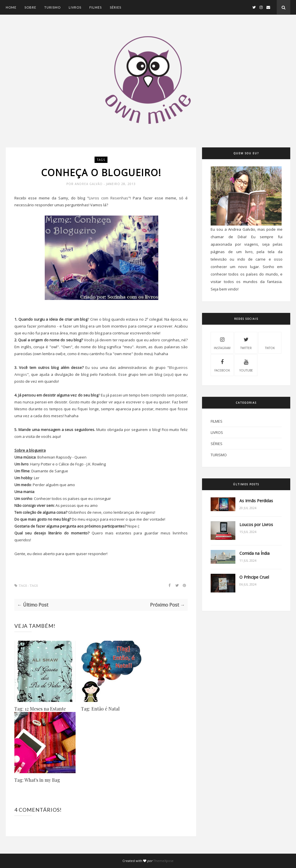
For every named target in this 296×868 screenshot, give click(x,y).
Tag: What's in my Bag (37, 780)
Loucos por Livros (256, 525)
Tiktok (270, 342)
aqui (169, 374)
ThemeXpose (163, 861)
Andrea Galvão (89, 184)
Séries (116, 7)
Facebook (222, 365)
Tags (101, 160)
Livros (75, 7)
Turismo (52, 7)
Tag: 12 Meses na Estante (40, 709)
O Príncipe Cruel (254, 577)
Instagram (222, 342)
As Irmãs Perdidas (256, 501)
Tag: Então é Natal (100, 709)
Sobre (30, 7)
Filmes (96, 7)
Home (11, 7)
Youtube (246, 365)
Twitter (246, 342)
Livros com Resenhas (108, 198)
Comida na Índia (254, 553)
